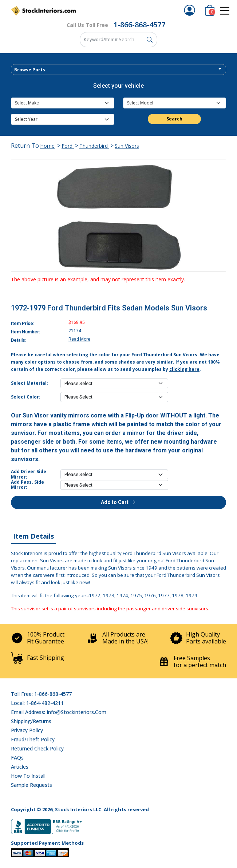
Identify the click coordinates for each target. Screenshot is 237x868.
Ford (68, 146)
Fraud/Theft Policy (33, 739)
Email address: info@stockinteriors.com (59, 712)
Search (174, 119)
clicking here (184, 369)
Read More (79, 339)
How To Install (28, 776)
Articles (20, 767)
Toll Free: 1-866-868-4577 (41, 694)
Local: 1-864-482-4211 (37, 703)
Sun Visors (127, 146)
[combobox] (118, 70)
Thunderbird (94, 146)
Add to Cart (119, 502)
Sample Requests (31, 785)
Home (47, 146)
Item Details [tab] (33, 536)
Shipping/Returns (31, 721)
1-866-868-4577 (139, 25)
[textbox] (118, 70)
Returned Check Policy (37, 748)
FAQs (17, 758)
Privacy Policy (27, 730)
